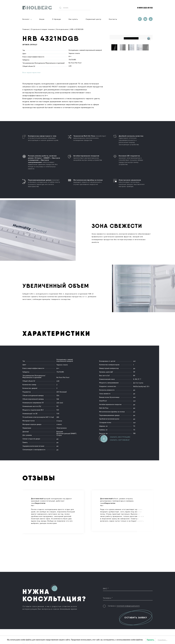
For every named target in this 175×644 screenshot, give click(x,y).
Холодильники (62, 29)
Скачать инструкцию (120, 437)
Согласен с (124, 604)
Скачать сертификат (120, 440)
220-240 (60, 403)
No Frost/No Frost (75, 63)
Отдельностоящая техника (43, 29)
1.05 (58, 413)
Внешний (60, 431)
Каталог (26, 19)
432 (70, 66)
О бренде (57, 19)
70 (134, 426)
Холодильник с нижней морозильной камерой (85, 50)
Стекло (59, 421)
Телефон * (108, 597)
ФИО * (106, 588)
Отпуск (59, 435)
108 (58, 399)
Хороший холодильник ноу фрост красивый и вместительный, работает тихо (53, 511)
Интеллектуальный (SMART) (66, 433)
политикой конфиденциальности (128, 604)
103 (58, 410)
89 (134, 375)
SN (136, 379)
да (57, 439)
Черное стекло (74, 53)
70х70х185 (72, 59)
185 (134, 433)
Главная (26, 29)
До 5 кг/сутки (138, 383)
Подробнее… (162, 640)
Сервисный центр (94, 19)
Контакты (113, 19)
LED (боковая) (62, 392)
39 (134, 372)
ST (139, 379)
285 (58, 417)
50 (57, 406)
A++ (70, 56)
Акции (42, 19)
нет (134, 361)
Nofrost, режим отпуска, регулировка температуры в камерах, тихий (122, 510)
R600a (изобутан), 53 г (141, 386)
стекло (59, 424)
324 (58, 395)
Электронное (62, 428)
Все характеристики (32, 72)
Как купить (73, 19)
